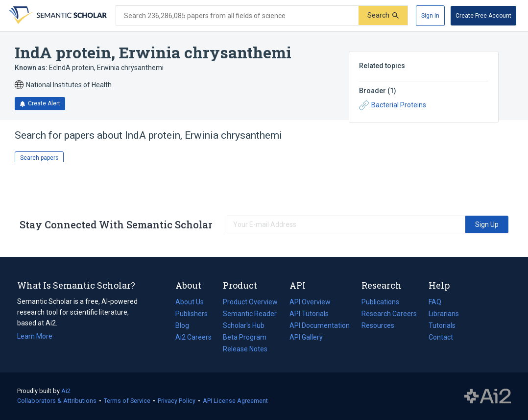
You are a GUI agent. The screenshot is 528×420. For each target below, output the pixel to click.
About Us (190, 302)
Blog (186, 325)
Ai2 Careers (193, 337)
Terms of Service (127, 401)
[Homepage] (57, 16)
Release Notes (245, 349)
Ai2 (66, 391)
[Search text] (237, 16)
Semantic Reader (250, 314)
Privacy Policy (177, 401)
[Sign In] (430, 16)
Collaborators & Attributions (57, 401)
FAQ (435, 302)
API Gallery (306, 337)
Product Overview (250, 302)
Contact (441, 337)
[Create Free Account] (483, 16)
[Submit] (383, 15)
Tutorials (442, 325)
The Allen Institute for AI (488, 396)
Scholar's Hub (244, 325)
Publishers (192, 314)
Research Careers (389, 314)
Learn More (35, 336)
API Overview (310, 302)
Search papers (39, 158)
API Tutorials (309, 314)
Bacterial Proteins (393, 105)
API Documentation (320, 325)
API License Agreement (235, 401)
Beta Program (245, 337)
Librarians (444, 314)
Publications (380, 302)
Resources (378, 325)
